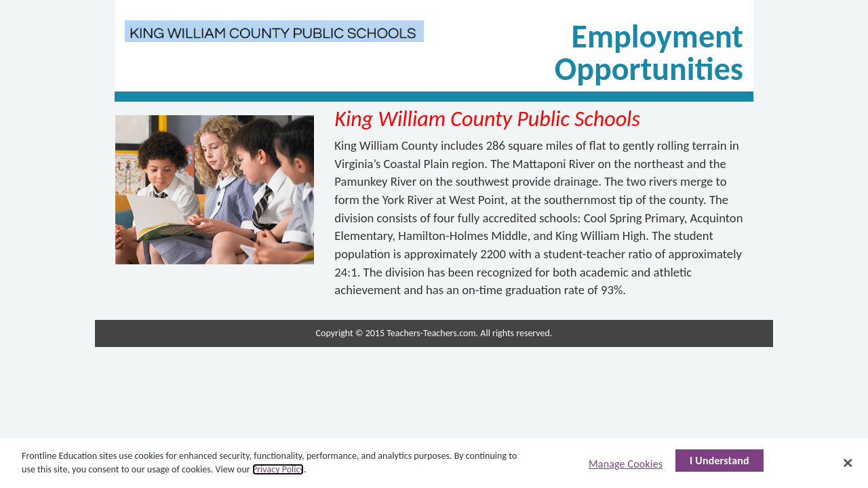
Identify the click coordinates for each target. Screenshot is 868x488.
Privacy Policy (278, 469)
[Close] (848, 463)
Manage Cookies (626, 464)
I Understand (719, 461)
